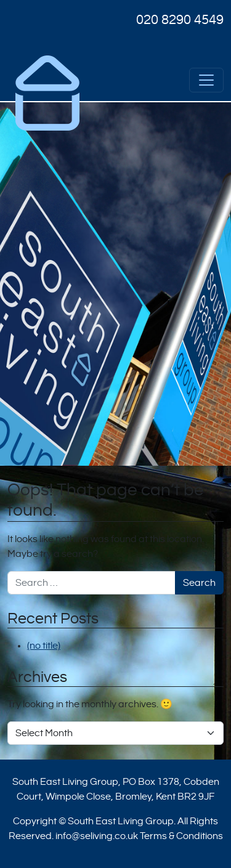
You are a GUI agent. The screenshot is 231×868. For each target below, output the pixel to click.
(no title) (44, 646)
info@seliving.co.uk (97, 836)
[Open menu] (206, 80)
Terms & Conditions (181, 836)
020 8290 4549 (180, 20)
